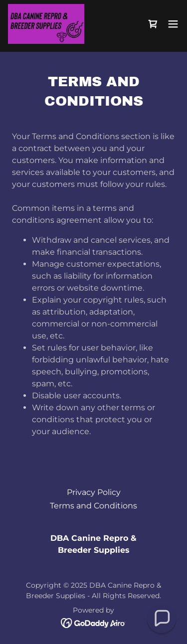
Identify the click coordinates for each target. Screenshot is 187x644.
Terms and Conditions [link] (93, 506)
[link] (46, 24)
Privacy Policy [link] (94, 492)
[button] (173, 24)
